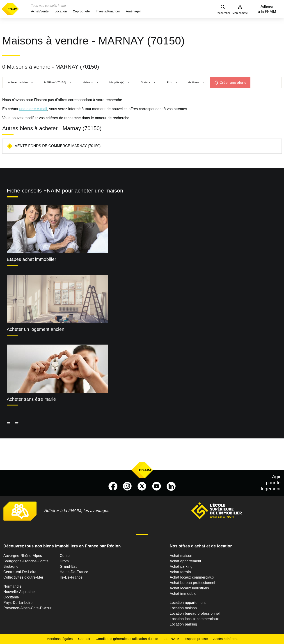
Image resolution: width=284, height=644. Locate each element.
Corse (65, 556)
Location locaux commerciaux (194, 619)
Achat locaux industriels (189, 588)
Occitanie (11, 597)
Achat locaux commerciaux (192, 577)
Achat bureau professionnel (192, 583)
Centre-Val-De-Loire (20, 572)
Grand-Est (68, 566)
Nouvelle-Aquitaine (19, 592)
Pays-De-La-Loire (18, 603)
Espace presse (196, 639)
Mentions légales (60, 639)
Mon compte (240, 13)
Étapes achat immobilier (31, 259)
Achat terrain (180, 572)
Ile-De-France (71, 577)
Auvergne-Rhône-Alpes (23, 556)
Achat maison (181, 556)
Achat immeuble (183, 594)
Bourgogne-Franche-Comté (26, 561)
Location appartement (188, 603)
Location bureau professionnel (195, 613)
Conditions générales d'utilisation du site (127, 639)
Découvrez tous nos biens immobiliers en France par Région (62, 546)
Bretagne (11, 566)
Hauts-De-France (74, 572)
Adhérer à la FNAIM (267, 9)
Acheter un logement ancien (36, 329)
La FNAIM (172, 639)
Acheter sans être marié (31, 399)
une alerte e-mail (33, 109)
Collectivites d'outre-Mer (23, 577)
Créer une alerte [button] (233, 82)
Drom (64, 561)
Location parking (183, 624)
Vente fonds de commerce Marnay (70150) (58, 146)
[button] (40, 11)
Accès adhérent (225, 639)
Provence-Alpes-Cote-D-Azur (27, 608)
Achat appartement (185, 561)
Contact (84, 639)
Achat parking (181, 566)
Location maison (183, 608)
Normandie (13, 586)
